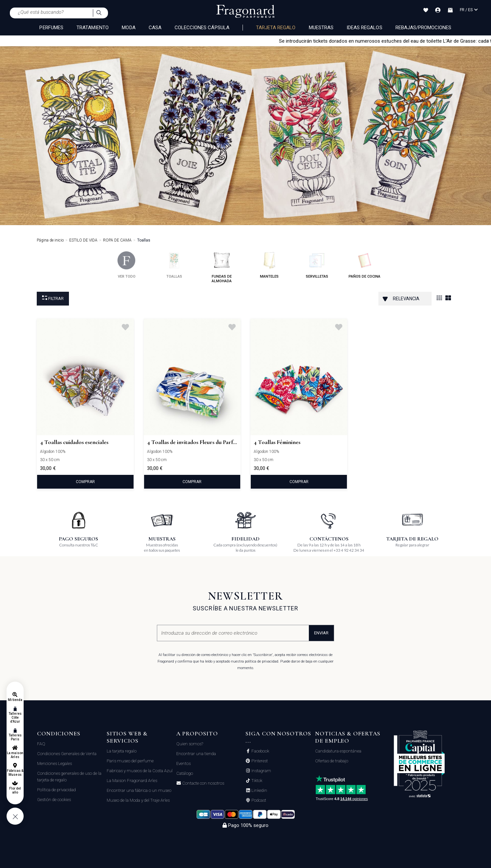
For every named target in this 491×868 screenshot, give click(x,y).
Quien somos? (190, 744)
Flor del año (15, 790)
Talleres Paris (15, 737)
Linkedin (259, 791)
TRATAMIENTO (93, 28)
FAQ (41, 744)
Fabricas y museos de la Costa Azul (140, 771)
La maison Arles (15, 755)
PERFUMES (51, 28)
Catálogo (185, 773)
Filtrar (53, 298)
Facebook (260, 751)
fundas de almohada (222, 267)
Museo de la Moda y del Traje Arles (138, 800)
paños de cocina (364, 265)
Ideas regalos (364, 28)
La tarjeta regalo (122, 751)
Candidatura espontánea (338, 751)
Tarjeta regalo (276, 28)
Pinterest (259, 761)
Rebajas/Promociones (424, 28)
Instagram (261, 771)
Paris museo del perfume (130, 761)
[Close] (488, 41)
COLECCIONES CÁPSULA (202, 28)
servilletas (317, 265)
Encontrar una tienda (196, 754)
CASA (155, 28)
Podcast (258, 800)
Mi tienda (15, 700)
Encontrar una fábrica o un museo (139, 790)
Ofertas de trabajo (332, 761)
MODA (128, 28)
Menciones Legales (54, 763)
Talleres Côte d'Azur (15, 718)
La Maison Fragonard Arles (132, 781)
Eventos (183, 763)
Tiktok (256, 781)
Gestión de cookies (54, 800)
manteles (269, 265)
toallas (174, 265)
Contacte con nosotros (203, 783)
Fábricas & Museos (15, 773)
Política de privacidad (56, 790)
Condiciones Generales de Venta (67, 754)
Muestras (321, 28)
